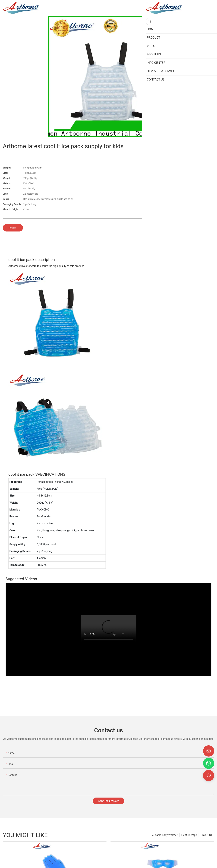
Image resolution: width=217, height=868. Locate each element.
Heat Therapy (189, 835)
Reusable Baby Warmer (164, 835)
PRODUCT (206, 835)
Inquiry (13, 228)
